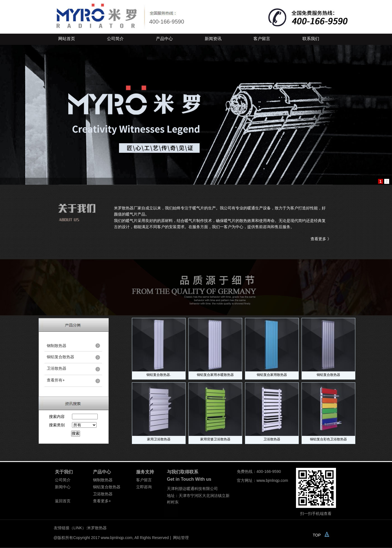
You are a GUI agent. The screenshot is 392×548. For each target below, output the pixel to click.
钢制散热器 (57, 346)
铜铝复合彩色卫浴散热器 (328, 439)
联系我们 (311, 39)
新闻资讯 (213, 39)
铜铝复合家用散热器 (272, 375)
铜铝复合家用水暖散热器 (215, 375)
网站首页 (67, 39)
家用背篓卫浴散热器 (215, 439)
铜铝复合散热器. (159, 375)
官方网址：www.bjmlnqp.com (262, 480)
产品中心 (164, 39)
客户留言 (262, 39)
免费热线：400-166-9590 (259, 471)
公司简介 (115, 39)
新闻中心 (63, 487)
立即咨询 (144, 487)
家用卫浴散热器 (159, 439)
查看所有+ (56, 380)
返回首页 (63, 501)
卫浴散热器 (272, 439)
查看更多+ (102, 501)
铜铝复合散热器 (328, 375)
